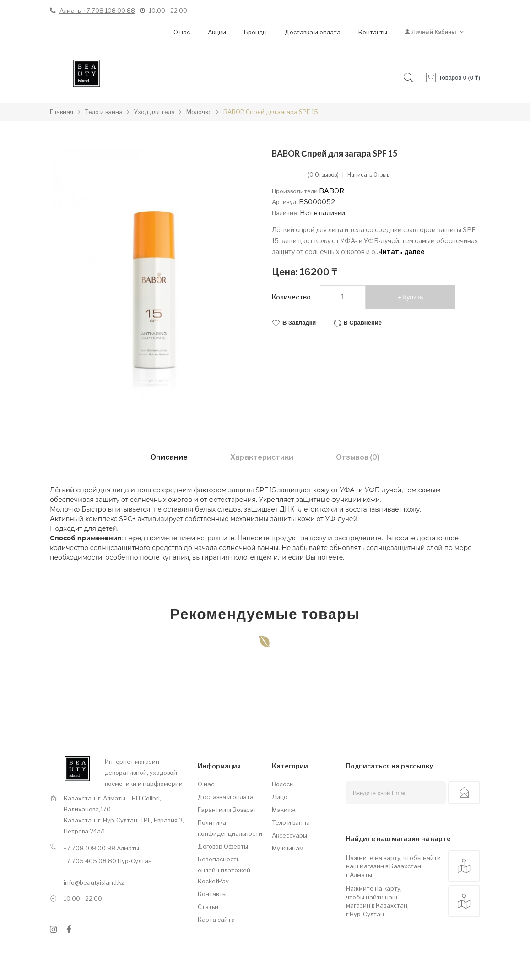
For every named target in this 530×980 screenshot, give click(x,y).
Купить (413, 297)
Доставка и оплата (313, 32)
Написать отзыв (368, 175)
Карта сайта (216, 920)
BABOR (332, 191)
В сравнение (362, 323)
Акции (217, 32)
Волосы (283, 784)
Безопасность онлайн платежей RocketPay (224, 870)
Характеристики (262, 457)
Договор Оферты (223, 846)
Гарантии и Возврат (227, 810)
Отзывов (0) (358, 457)
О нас (182, 32)
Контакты (373, 32)
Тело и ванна (291, 822)
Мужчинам (288, 848)
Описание (169, 457)
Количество (291, 297)
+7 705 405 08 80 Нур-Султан (108, 861)
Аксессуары (289, 835)
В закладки (299, 323)
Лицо (280, 797)
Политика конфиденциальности (228, 828)
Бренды (255, 32)
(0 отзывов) (323, 175)
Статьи (208, 907)
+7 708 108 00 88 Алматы (101, 848)
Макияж (284, 810)
